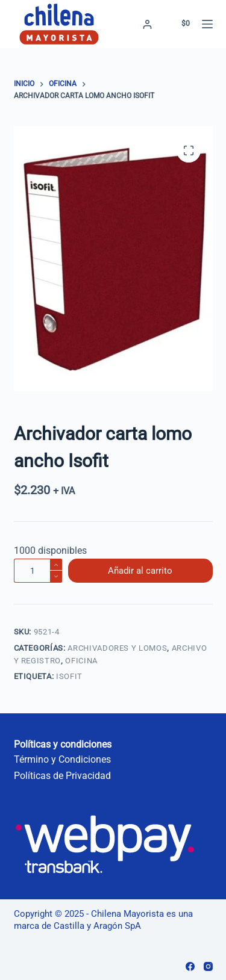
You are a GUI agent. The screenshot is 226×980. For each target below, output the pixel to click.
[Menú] (207, 24)
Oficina (81, 661)
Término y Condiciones (62, 759)
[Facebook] (190, 966)
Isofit (69, 676)
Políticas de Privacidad (62, 776)
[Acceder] (147, 24)
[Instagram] (208, 966)
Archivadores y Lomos (117, 648)
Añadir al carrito (140, 571)
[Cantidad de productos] (38, 571)
